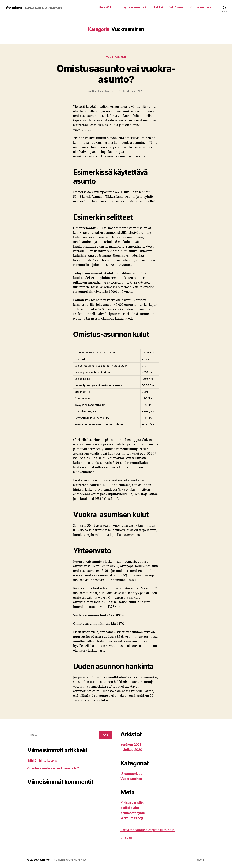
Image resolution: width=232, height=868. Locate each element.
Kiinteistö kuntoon (109, 7)
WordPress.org (132, 818)
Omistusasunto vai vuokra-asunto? (116, 74)
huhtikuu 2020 (131, 750)
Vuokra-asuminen (200, 7)
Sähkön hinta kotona (42, 761)
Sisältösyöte (130, 808)
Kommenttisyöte (133, 813)
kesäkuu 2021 (131, 745)
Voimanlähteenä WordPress (70, 860)
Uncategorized (131, 774)
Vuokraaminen (116, 57)
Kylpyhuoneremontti (135, 7)
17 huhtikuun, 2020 (133, 91)
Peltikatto (160, 7)
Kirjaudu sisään (132, 803)
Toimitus (110, 91)
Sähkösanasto (178, 7)
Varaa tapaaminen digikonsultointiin (148, 830)
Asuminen (14, 7)
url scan (126, 837)
